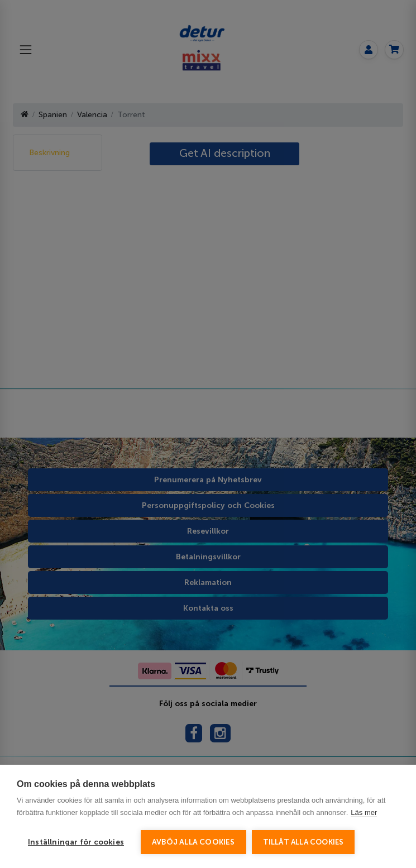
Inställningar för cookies (76, 842)
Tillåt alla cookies (303, 842)
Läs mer (364, 812)
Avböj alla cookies (193, 842)
